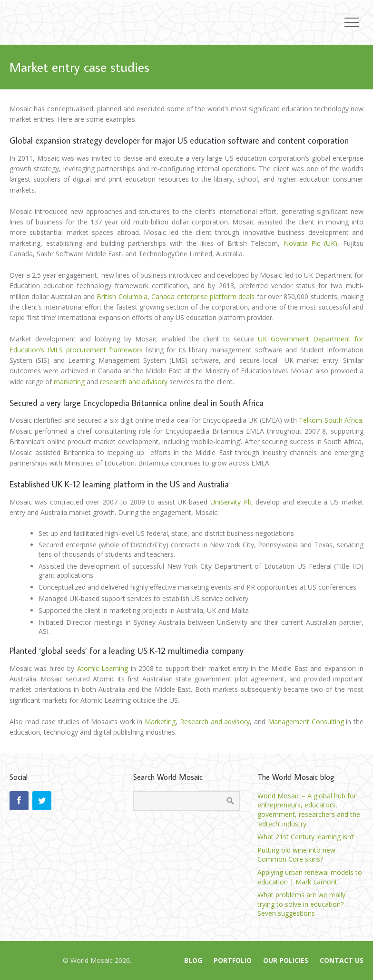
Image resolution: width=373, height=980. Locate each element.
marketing (69, 382)
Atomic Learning (103, 668)
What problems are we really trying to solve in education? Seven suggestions (301, 904)
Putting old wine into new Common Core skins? (296, 855)
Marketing (160, 722)
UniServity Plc (231, 502)
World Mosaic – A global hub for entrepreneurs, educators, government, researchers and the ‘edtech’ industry (309, 810)
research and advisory (134, 382)
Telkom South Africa (330, 420)
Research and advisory (215, 722)
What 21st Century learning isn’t (306, 837)
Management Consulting (305, 722)
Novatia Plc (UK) (309, 243)
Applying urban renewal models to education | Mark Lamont (310, 877)
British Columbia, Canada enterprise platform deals (177, 296)
